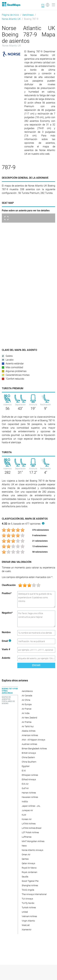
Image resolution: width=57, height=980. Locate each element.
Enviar (36, 665)
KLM (24, 815)
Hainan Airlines (29, 793)
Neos (24, 846)
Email (6, 641)
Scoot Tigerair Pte (30, 881)
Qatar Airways (28, 863)
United (25, 912)
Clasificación (9, 585)
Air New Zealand (29, 718)
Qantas (25, 859)
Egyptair (26, 766)
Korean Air (27, 819)
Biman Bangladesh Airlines (34, 749)
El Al (24, 771)
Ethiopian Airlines (30, 775)
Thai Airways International (34, 894)
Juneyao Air (27, 810)
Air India (26, 713)
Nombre (6, 632)
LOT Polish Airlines (30, 832)
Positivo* (7, 593)
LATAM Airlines (29, 824)
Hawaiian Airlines (30, 797)
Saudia (25, 877)
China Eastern (28, 757)
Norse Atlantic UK (11, 19)
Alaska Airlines (29, 731)
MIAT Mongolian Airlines (33, 841)
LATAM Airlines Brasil (32, 828)
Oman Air (26, 855)
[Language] (45, 5)
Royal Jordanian (29, 872)
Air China (26, 700)
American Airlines (30, 735)
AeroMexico (27, 691)
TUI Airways (27, 899)
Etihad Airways (29, 779)
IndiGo (25, 802)
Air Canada (27, 696)
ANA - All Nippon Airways (33, 740)
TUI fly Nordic (28, 903)
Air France (27, 709)
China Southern (29, 762)
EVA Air (25, 784)
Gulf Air (25, 788)
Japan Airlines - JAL (31, 806)
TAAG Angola (28, 890)
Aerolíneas (28, 15)
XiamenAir (27, 930)
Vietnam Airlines (29, 916)
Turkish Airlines (29, 908)
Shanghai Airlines (30, 885)
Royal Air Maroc (29, 868)
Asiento (6, 658)
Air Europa (27, 704)
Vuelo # (6, 649)
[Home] (11, 4)
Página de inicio (10, 15)
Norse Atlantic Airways (32, 850)
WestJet (26, 925)
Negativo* (7, 613)
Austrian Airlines (29, 744)
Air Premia (27, 722)
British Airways (29, 753)
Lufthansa (27, 837)
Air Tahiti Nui (28, 726)
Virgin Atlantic (28, 921)
